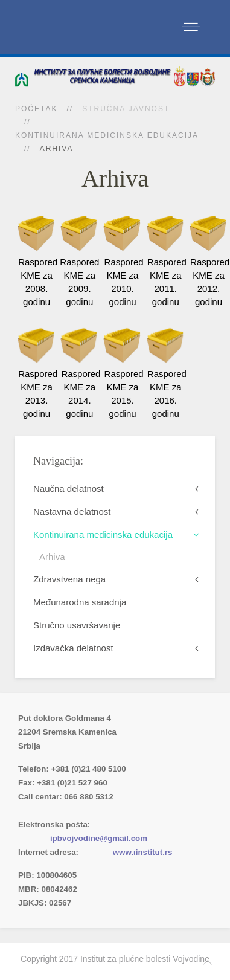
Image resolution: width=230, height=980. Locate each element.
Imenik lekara (75, 811)
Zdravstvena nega (69, 579)
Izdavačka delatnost (73, 648)
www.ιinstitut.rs (143, 852)
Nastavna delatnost (72, 511)
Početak (36, 109)
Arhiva (52, 557)
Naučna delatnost (69, 488)
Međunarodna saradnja (80, 602)
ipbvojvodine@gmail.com (99, 838)
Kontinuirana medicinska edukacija (107, 135)
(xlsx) (146, 811)
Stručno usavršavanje (77, 625)
